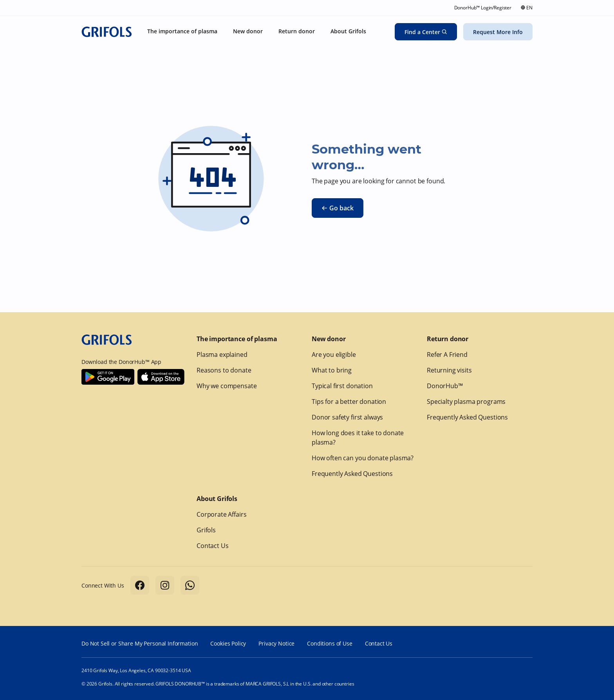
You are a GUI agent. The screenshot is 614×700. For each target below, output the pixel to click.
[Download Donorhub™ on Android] (108, 377)
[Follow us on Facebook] (140, 585)
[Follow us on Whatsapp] (190, 585)
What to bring (332, 370)
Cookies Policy (228, 643)
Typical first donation (342, 386)
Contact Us (213, 546)
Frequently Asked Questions (352, 474)
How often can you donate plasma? (363, 458)
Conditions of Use (330, 643)
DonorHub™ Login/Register (483, 8)
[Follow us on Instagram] (165, 585)
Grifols (206, 530)
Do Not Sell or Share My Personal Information (140, 643)
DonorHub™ (445, 386)
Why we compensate (227, 386)
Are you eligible (334, 355)
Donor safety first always (347, 417)
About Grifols (217, 499)
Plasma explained (222, 355)
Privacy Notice (276, 643)
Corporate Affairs (221, 514)
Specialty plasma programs (466, 402)
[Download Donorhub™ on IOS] (161, 377)
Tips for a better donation (349, 402)
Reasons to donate (224, 370)
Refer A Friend (447, 355)
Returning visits (449, 370)
